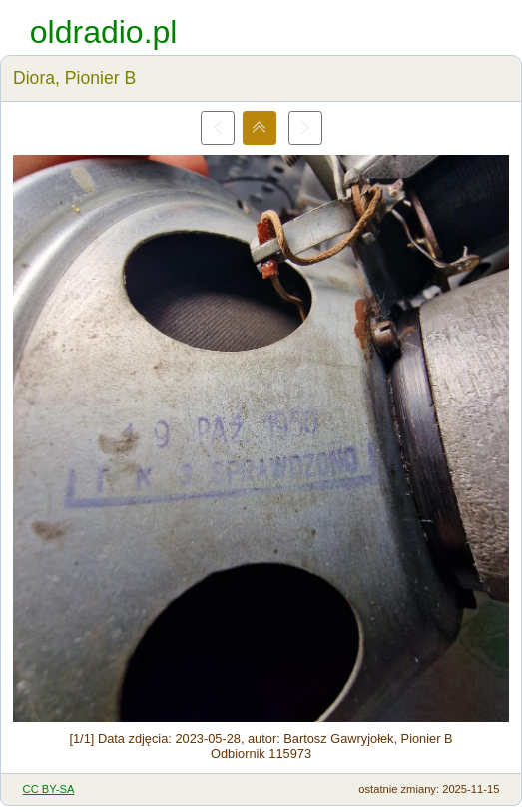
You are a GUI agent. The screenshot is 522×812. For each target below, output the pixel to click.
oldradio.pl (104, 32)
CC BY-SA (49, 789)
